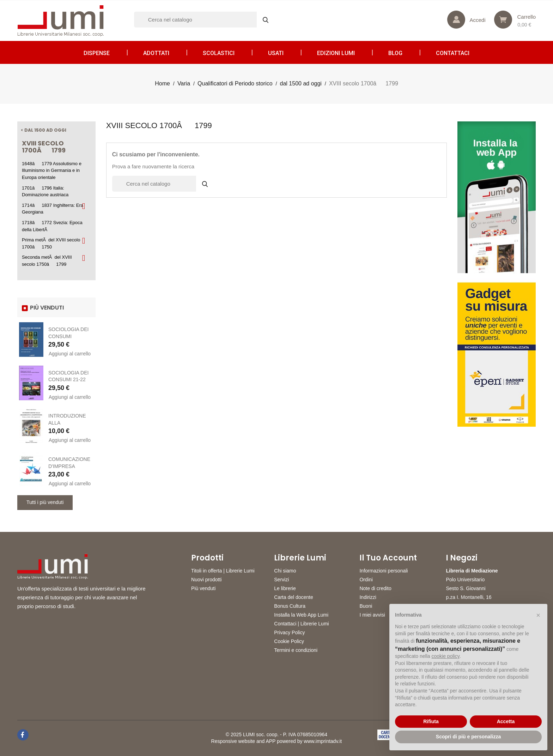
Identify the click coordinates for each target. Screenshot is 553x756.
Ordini (366, 580)
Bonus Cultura (290, 606)
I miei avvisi (372, 615)
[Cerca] (205, 20)
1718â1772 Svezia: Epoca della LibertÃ (52, 226)
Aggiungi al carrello (70, 354)
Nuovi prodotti (206, 580)
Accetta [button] (506, 721)
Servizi (281, 580)
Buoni (366, 606)
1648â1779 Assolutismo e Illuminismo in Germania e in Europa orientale (52, 170)
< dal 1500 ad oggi (44, 130)
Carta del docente (294, 597)
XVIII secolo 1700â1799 (44, 147)
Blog (395, 53)
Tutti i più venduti (45, 502)
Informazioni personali (384, 571)
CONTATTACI (453, 53)
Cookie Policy (289, 641)
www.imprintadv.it (323, 741)
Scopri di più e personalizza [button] (468, 737)
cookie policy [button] (446, 656)
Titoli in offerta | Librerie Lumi (223, 571)
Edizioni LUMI (336, 53)
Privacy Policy (289, 632)
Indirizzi (368, 597)
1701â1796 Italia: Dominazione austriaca (45, 191)
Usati (276, 53)
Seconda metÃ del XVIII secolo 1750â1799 (47, 261)
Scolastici (219, 53)
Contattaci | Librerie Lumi (301, 624)
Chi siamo (285, 571)
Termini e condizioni (296, 650)
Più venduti (203, 588)
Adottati (156, 53)
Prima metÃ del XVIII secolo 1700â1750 (51, 243)
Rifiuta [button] (431, 721)
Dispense (97, 53)
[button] (538, 615)
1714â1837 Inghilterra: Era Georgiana (53, 209)
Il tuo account (388, 558)
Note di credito (375, 588)
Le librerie (285, 588)
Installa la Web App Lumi (301, 615)
